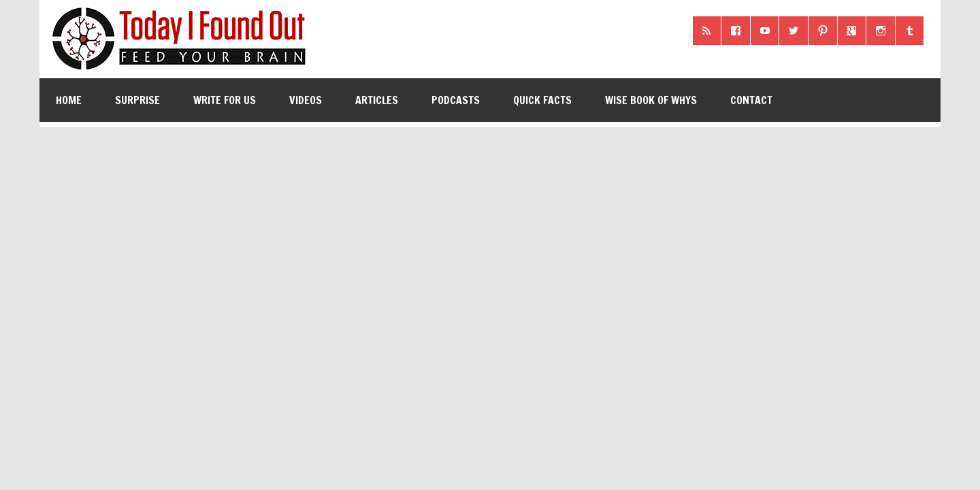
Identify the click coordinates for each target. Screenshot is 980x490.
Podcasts (456, 100)
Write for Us (225, 100)
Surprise (137, 100)
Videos (306, 100)
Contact (751, 100)
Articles (377, 100)
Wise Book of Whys (651, 100)
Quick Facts (542, 100)
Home (69, 100)
